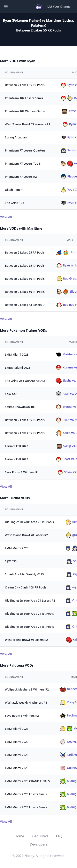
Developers (38, 844)
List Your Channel (59, 6)
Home (20, 836)
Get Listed (40, 836)
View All (6, 217)
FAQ (59, 836)
